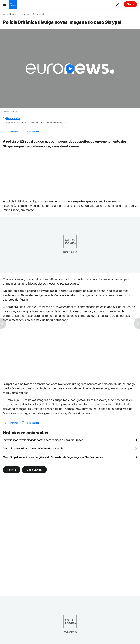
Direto (130, 4)
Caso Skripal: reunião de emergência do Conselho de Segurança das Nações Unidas (53, 457)
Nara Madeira (13, 118)
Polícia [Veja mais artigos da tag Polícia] (12, 470)
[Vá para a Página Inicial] (13, 4)
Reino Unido (39, 14)
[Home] (4, 14)
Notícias (13, 14)
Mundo (25, 14)
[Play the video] (70, 69)
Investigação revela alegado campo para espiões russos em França (43, 440)
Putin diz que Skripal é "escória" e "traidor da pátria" (34, 448)
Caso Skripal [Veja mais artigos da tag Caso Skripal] (34, 470)
